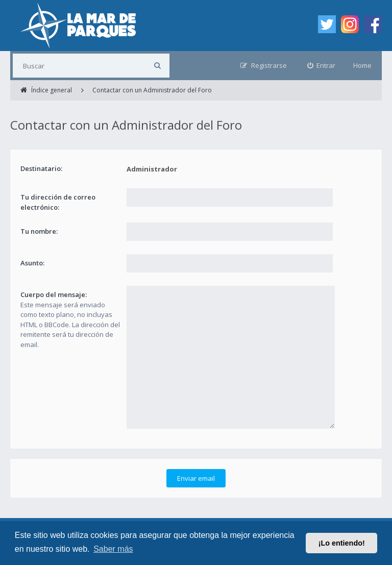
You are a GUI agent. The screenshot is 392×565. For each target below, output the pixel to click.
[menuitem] (322, 66)
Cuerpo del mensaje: (54, 294)
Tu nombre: (39, 231)
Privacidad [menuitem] (145, 519)
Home (362, 65)
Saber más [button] (113, 549)
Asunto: (32, 263)
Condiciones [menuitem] (100, 519)
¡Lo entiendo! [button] (342, 543)
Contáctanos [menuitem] (192, 519)
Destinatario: (41, 168)
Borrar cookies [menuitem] (244, 519)
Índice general (32, 519)
